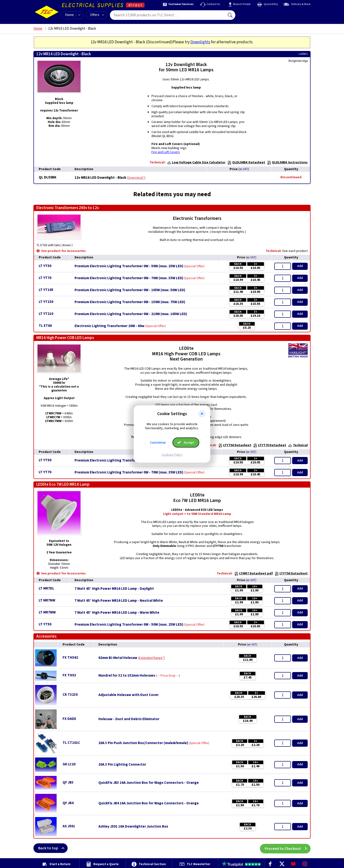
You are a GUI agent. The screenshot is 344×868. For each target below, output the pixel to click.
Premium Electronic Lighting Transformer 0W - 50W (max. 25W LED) (129, 266)
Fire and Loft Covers (166, 152)
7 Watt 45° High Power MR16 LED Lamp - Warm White (117, 613)
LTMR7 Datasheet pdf (254, 573)
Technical (298, 445)
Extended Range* (151, 658)
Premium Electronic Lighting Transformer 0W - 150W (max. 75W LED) (130, 302)
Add (300, 266)
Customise (158, 442)
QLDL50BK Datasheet (246, 162)
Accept (186, 442)
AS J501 (69, 826)
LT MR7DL (46, 588)
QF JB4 (68, 803)
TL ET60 (45, 326)
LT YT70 (45, 278)
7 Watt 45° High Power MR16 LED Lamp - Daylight (114, 589)
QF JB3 (68, 782)
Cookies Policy (172, 455)
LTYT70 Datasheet (270, 445)
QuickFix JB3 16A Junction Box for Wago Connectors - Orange (149, 783)
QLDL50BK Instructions (287, 162)
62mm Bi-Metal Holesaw (118, 658)
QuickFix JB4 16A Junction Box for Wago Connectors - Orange (149, 803)
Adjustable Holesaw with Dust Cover (129, 695)
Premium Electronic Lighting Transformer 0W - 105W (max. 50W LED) (130, 290)
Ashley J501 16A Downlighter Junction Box (133, 827)
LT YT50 (45, 266)
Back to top (53, 848)
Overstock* (136, 178)
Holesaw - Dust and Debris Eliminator (129, 719)
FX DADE (69, 719)
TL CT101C (71, 743)
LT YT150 (46, 302)
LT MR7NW (47, 600)
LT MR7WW (47, 612)
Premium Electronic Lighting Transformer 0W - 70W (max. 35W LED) (129, 278)
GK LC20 (69, 764)
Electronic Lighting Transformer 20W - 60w (110, 326)
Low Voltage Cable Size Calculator (196, 162)
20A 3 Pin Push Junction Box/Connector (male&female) (143, 743)
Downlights (200, 42)
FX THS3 (69, 675)
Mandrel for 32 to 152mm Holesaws (127, 676)
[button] (202, 414)
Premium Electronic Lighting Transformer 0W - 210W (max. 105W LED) (131, 314)
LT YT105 (46, 290)
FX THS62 (70, 658)
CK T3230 (70, 695)
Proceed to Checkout (288, 848)
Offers (97, 15)
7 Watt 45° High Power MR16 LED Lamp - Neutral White (119, 601)
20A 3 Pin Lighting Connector (122, 765)
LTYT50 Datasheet (235, 445)
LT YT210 (46, 314)
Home (69, 15)
